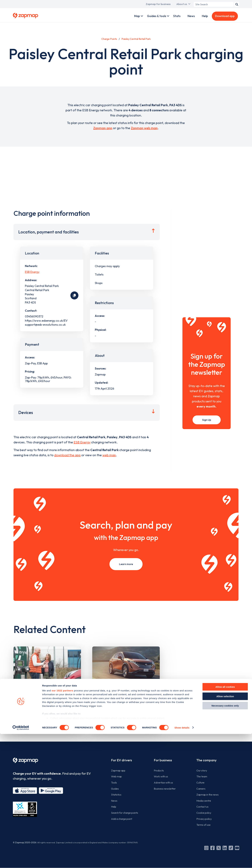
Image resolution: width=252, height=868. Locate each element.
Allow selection (225, 830)
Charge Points (109, 39)
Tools (114, 783)
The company (206, 760)
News (191, 16)
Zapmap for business (158, 4)
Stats (177, 16)
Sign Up (207, 420)
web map (109, 455)
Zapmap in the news (207, 795)
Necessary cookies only (225, 840)
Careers (201, 789)
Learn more (126, 564)
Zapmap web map (144, 128)
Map (137, 16)
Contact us (202, 807)
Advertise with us (163, 783)
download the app (67, 455)
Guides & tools (157, 16)
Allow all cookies (225, 821)
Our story (202, 770)
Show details (182, 862)
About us (182, 4)
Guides (115, 789)
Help (205, 16)
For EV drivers (122, 760)
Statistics (116, 795)
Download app (225, 16)
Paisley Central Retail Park (136, 39)
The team (202, 776)
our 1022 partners (62, 825)
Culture (200, 783)
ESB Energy (32, 272)
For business (163, 760)
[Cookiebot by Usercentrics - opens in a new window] (21, 862)
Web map (116, 776)
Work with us (161, 776)
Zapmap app (103, 128)
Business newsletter (165, 789)
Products (159, 770)
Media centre (204, 801)
